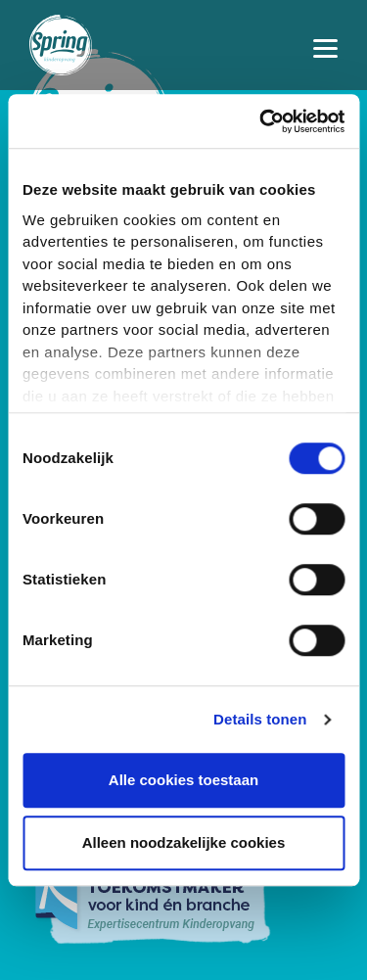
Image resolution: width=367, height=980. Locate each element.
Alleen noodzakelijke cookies (184, 842)
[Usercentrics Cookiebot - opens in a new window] (261, 121)
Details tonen (260, 719)
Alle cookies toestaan (183, 780)
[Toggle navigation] (325, 46)
